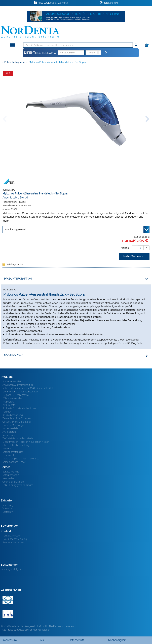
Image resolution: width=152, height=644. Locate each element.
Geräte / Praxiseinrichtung (16, 422)
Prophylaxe (8, 402)
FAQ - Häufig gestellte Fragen (18, 485)
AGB (43, 640)
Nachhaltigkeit (117, 640)
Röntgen (7, 412)
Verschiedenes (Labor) (14, 462)
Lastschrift (8, 512)
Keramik (7, 449)
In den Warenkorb (134, 256)
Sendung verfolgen (11, 569)
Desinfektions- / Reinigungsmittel (20, 392)
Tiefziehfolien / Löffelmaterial (18, 438)
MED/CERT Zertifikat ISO (8, 600)
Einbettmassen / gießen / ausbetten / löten (26, 442)
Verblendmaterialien (13, 452)
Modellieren (9, 435)
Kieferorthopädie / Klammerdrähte (21, 459)
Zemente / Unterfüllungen (17, 418)
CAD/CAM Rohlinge (13, 425)
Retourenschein (11, 475)
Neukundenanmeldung (15, 539)
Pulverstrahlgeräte (14, 62)
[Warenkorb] (147, 44)
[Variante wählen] (76, 229)
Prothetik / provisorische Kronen (20, 408)
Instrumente (9, 405)
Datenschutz (77, 640)
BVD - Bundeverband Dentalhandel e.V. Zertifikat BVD (8, 614)
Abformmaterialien (12, 382)
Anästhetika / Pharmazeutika (18, 385)
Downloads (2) (14, 355)
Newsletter (8, 478)
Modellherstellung (12, 428)
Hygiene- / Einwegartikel (16, 395)
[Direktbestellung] (106, 53)
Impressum (10, 640)
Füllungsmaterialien (13, 398)
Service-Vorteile (11, 472)
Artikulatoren (9, 432)
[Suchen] (136, 45)
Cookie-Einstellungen (14, 482)
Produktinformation (18, 279)
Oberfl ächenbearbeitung (16, 445)
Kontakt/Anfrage (11, 536)
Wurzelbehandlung (13, 415)
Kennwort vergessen (13, 542)
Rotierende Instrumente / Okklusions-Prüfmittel (28, 388)
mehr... (6, 221)
